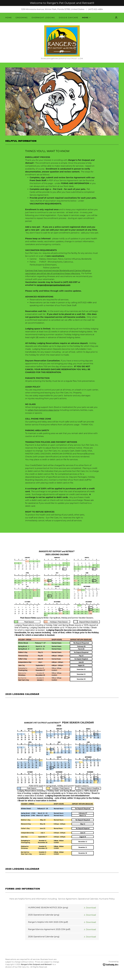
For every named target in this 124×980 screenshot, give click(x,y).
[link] (62, 43)
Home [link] (9, 18)
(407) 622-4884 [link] (96, 9)
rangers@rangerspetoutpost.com (54, 290)
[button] (86, 18)
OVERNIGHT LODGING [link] (43, 18)
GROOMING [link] (22, 18)
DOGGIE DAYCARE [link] (69, 18)
